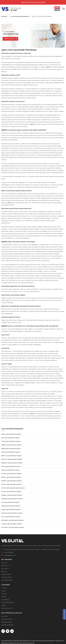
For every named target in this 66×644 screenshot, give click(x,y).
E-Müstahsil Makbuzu (8, 602)
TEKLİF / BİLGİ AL (10, 39)
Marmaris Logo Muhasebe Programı (12, 459)
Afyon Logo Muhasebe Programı (11, 466)
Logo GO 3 (4, 563)
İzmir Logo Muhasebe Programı (11, 438)
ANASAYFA (4, 16)
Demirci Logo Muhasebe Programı (11, 484)
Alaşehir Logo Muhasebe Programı (12, 481)
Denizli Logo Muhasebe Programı (11, 441)
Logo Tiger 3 (5, 569)
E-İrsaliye (4, 594)
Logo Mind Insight (7, 622)
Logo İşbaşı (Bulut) (7, 580)
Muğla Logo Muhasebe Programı (11, 448)
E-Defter (4, 597)
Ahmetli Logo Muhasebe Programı (11, 474)
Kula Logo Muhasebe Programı (10, 502)
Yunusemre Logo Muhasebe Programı (13, 527)
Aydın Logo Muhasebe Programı (11, 452)
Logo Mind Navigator (7, 625)
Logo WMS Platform (7, 619)
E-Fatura (4, 588)
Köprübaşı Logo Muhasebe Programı (12, 499)
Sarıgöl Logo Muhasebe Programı (11, 509)
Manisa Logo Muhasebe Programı (11, 434)
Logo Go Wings (6, 574)
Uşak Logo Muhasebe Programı (11, 470)
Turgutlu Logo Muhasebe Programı (12, 524)
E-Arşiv (3, 591)
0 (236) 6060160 (8, 552)
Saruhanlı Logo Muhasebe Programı (12, 513)
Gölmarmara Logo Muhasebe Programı (13, 488)
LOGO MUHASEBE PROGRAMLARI (20, 16)
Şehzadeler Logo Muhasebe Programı (12, 520)
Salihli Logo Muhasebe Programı (11, 506)
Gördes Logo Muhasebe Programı (11, 492)
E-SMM (3, 605)
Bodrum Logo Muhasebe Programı (12, 456)
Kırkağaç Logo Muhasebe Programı (12, 495)
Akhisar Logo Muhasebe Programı (11, 477)
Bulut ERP (4, 571)
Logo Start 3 (5, 566)
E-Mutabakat (5, 600)
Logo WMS (4, 616)
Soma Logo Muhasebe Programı (11, 517)
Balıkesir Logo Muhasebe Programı (11, 445)
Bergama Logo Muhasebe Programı (12, 463)
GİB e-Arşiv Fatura (7, 608)
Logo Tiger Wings (6, 577)
